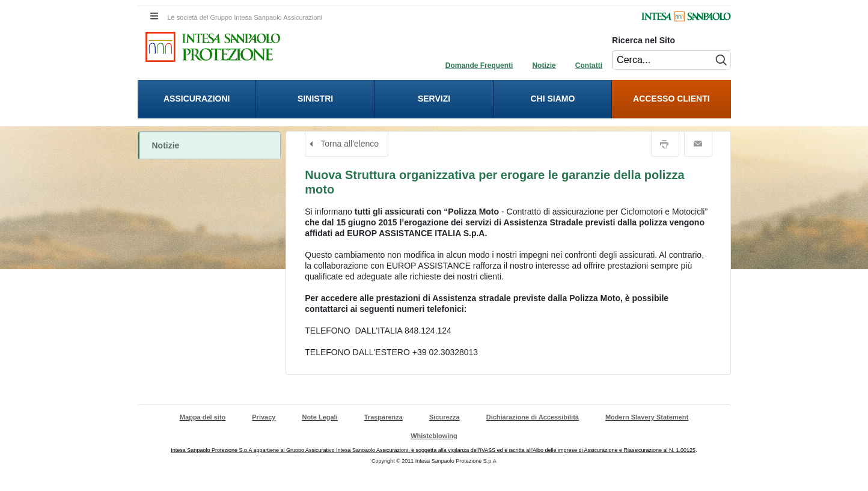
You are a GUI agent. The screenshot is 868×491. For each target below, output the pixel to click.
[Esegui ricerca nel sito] (719, 60)
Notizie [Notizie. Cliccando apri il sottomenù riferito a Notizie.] (166, 145)
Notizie (544, 66)
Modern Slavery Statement (647, 417)
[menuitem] (197, 99)
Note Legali (319, 417)
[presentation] (197, 99)
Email (698, 144)
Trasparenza (384, 417)
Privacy (264, 417)
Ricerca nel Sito (643, 40)
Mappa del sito (203, 417)
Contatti (589, 66)
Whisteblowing (434, 436)
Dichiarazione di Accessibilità (533, 417)
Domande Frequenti (479, 66)
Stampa (665, 144)
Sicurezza (445, 417)
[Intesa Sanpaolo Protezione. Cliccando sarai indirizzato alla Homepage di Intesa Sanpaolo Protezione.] (213, 47)
